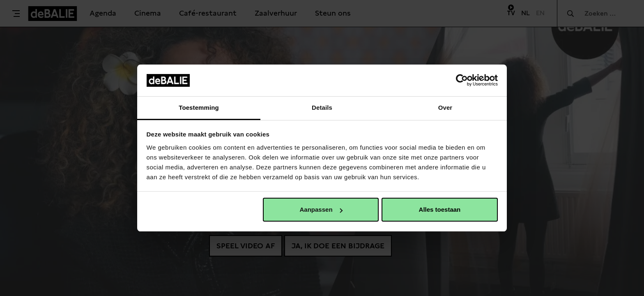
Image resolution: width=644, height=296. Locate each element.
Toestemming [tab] (199, 108)
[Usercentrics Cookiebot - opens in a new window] (462, 80)
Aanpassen (321, 209)
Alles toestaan (440, 209)
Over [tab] (445, 108)
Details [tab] (322, 108)
